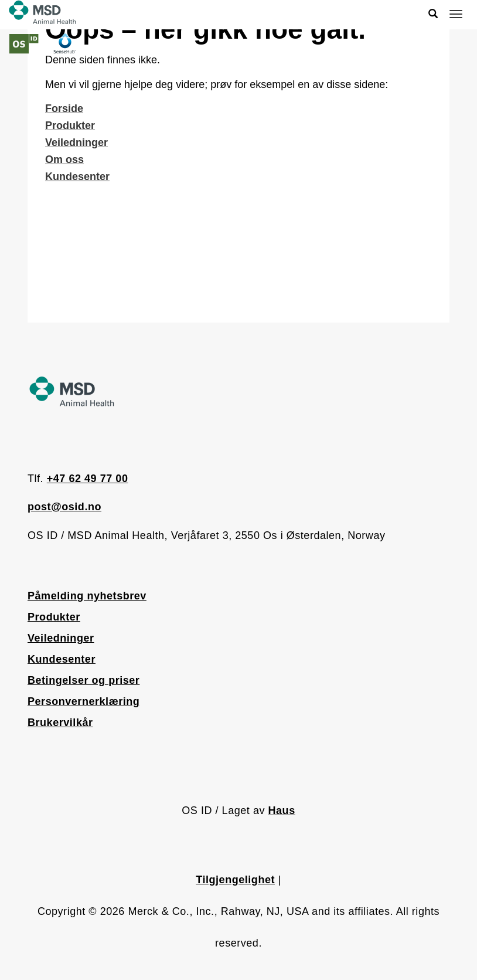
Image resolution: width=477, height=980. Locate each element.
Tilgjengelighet (235, 880)
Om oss (64, 160)
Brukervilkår (60, 723)
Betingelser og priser (84, 680)
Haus (282, 811)
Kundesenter (77, 177)
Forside (64, 108)
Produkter (70, 126)
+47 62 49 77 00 (88, 479)
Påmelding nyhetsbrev (87, 596)
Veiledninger (76, 143)
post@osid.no (64, 507)
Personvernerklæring (84, 701)
